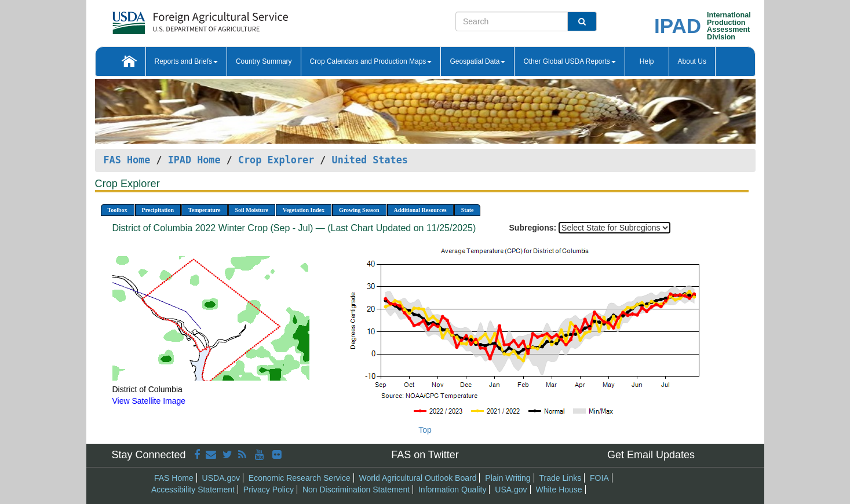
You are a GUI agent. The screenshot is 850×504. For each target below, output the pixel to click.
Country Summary (264, 61)
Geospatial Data (477, 61)
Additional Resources (420, 210)
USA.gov (511, 490)
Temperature (205, 210)
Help (647, 61)
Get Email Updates (651, 455)
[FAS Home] (171, 19)
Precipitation (158, 210)
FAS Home (127, 160)
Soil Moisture (252, 210)
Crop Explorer (276, 160)
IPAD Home (194, 160)
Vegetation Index (304, 210)
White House (559, 490)
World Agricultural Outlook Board (418, 478)
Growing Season (359, 210)
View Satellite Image (149, 401)
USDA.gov (221, 478)
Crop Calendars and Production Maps (371, 61)
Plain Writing (508, 478)
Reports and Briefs (186, 61)
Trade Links (561, 478)
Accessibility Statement (193, 490)
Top (425, 430)
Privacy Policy (269, 490)
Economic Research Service (300, 478)
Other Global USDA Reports (569, 61)
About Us (692, 61)
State (468, 210)
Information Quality (453, 490)
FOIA (599, 478)
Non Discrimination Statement (356, 490)
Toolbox (118, 210)
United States (370, 160)
